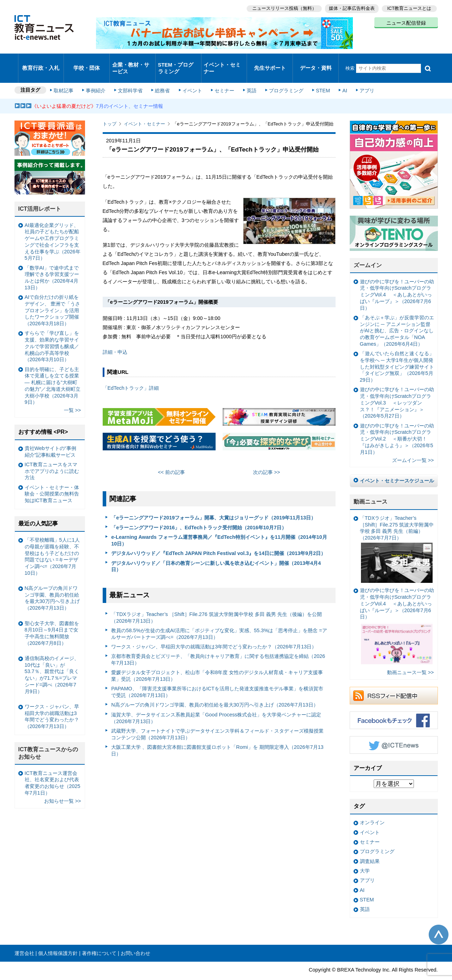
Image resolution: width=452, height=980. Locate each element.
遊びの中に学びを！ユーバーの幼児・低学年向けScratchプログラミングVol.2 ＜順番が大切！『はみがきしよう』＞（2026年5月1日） (397, 426)
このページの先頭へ (439, 922)
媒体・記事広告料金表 (350, 7)
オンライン (372, 809)
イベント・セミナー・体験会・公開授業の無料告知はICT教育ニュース (52, 481)
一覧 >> (73, 397)
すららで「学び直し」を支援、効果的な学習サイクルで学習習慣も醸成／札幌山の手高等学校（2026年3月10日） (52, 333)
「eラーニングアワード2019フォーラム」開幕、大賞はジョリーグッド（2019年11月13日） (213, 505)
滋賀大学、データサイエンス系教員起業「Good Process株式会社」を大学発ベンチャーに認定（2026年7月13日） (216, 705)
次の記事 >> (267, 459)
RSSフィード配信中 (394, 683)
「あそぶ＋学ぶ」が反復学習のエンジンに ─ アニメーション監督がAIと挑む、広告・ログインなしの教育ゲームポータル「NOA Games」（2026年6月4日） (397, 318)
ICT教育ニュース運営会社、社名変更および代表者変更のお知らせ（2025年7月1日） (53, 770)
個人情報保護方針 (58, 940)
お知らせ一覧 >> (63, 788)
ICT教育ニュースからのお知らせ (48, 740)
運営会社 (24, 940)
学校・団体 (87, 61)
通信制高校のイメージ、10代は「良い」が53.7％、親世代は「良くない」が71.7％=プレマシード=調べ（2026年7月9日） (52, 662)
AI (337, 78)
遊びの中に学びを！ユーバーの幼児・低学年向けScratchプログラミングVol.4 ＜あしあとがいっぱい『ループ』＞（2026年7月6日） (397, 282)
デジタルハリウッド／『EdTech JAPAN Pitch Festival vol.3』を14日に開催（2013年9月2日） (218, 540)
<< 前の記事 (171, 459)
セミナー (222, 78)
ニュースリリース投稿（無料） (281, 7)
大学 (365, 858)
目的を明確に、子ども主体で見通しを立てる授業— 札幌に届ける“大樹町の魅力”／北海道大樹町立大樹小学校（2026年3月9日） (53, 372)
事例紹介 (98, 78)
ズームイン (368, 252)
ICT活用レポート (40, 196)
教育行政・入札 (41, 61)
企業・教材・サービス (130, 61)
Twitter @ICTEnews (394, 732)
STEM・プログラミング (178, 61)
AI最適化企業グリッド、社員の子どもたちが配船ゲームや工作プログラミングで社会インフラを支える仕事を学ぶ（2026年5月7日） (53, 229)
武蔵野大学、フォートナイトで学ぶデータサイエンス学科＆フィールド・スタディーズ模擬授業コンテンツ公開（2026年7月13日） (217, 721)
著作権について (99, 940)
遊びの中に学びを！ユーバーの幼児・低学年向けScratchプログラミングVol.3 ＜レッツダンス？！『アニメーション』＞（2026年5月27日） (397, 390)
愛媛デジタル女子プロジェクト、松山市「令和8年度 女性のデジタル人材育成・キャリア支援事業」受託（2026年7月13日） (217, 663)
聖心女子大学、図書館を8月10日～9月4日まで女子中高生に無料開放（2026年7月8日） (52, 620)
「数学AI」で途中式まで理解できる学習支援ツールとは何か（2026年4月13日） (52, 265)
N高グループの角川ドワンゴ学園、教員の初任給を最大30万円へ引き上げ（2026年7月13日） (215, 692)
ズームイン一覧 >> (413, 447)
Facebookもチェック (394, 707)
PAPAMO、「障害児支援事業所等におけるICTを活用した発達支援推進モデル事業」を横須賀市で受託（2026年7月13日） (217, 679)
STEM (317, 78)
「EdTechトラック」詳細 (131, 375)
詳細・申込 (115, 339)
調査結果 (370, 848)
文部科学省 (132, 78)
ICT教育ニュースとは (409, 7)
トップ (110, 111)
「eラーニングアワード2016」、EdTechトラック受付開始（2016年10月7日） (199, 514)
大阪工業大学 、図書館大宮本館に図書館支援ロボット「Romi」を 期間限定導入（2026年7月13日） (217, 737)
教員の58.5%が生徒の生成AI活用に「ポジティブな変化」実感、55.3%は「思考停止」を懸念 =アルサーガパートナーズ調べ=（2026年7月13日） (219, 621)
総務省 (162, 78)
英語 (248, 78)
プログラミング (281, 78)
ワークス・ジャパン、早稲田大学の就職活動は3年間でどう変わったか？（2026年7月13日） (214, 634)
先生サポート (270, 61)
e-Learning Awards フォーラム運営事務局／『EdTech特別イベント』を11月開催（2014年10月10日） (219, 527)
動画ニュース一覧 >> (411, 659)
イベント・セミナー (222, 61)
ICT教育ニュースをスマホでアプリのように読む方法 (52, 458)
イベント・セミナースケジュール (397, 468)
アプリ (358, 78)
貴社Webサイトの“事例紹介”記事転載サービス (50, 439)
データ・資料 (316, 61)
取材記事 (67, 78)
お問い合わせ (135, 940)
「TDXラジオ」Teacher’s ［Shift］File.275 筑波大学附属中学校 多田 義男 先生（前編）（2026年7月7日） (397, 536)
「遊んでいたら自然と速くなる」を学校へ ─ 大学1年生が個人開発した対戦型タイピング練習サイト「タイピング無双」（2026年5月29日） (397, 354)
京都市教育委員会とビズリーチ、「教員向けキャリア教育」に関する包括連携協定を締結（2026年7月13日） (218, 646)
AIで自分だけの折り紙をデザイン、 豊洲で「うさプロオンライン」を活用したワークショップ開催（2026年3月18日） (53, 297)
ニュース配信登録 (406, 21)
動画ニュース (370, 489)
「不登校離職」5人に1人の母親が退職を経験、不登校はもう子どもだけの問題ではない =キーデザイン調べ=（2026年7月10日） (52, 543)
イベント (191, 78)
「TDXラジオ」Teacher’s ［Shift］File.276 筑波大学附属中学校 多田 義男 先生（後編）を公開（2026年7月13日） (216, 605)
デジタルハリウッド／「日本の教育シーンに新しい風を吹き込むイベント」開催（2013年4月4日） (216, 553)
